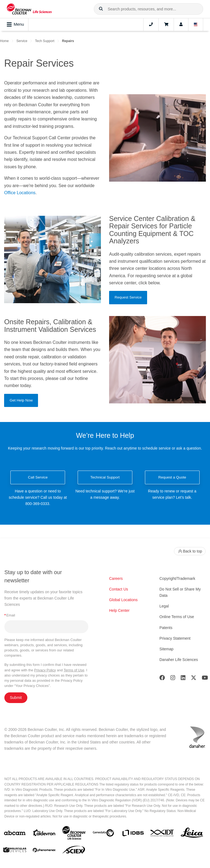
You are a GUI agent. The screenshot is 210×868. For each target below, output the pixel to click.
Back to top (190, 551)
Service (22, 41)
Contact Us (119, 589)
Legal (164, 606)
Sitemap (166, 649)
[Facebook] (162, 679)
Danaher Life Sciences (179, 660)
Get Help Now (21, 400)
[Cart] (166, 25)
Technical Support (105, 477)
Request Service (128, 297)
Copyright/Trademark (177, 578)
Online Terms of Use (177, 617)
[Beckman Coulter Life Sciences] (74, 834)
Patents (166, 628)
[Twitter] (194, 679)
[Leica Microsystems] (192, 834)
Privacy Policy (45, 670)
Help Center (119, 610)
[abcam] (15, 834)
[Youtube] (205, 679)
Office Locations (20, 193)
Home (4, 41)
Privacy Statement (175, 638)
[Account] (181, 25)
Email (10, 615)
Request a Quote (172, 477)
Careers (116, 578)
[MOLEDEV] (15, 851)
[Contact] (151, 25)
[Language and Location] (196, 25)
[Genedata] (103, 834)
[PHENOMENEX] (44, 851)
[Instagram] (173, 679)
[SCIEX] (74, 851)
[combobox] (148, 9)
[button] (101, 9)
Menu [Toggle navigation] (15, 25)
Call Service (38, 477)
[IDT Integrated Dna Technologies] (162, 834)
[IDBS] (133, 834)
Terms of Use (74, 670)
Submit (16, 698)
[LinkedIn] (183, 679)
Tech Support (45, 41)
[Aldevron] (44, 834)
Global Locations (123, 600)
